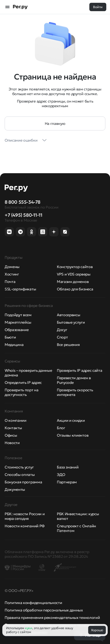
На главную (55, 123)
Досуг (62, 330)
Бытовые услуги (71, 322)
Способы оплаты (20, 475)
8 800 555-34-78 (23, 202)
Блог (61, 428)
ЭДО (61, 475)
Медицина (14, 345)
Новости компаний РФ (25, 526)
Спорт (62, 337)
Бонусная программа (23, 482)
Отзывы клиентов (73, 435)
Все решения (68, 345)
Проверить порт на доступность (22, 392)
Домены (12, 267)
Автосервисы (68, 315)
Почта (10, 282)
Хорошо (97, 630)
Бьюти (10, 337)
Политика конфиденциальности (33, 603)
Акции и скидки (71, 420)
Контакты (13, 428)
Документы (15, 489)
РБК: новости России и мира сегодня (25, 516)
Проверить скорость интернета (75, 392)
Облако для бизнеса (75, 289)
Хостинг (12, 274)
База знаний (68, 467)
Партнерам (67, 482)
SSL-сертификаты (20, 289)
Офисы (11, 435)
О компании (16, 420)
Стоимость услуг (19, 467)
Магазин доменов (73, 282)
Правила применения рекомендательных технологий (52, 617)
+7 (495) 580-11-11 (24, 215)
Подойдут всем (18, 315)
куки (29, 628)
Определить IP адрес (23, 382)
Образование (17, 330)
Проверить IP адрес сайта (79, 370)
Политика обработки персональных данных (44, 610)
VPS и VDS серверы (74, 274)
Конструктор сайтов (75, 267)
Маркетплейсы (18, 322)
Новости (12, 443)
